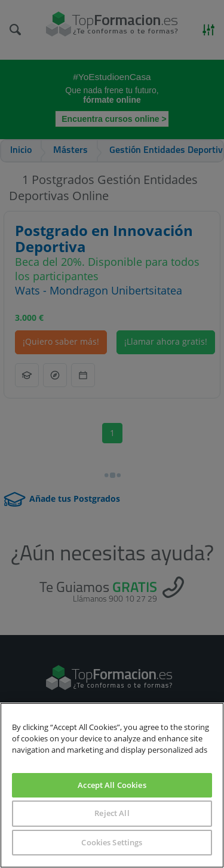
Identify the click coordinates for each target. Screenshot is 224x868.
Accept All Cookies (112, 785)
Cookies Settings (112, 842)
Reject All (112, 813)
